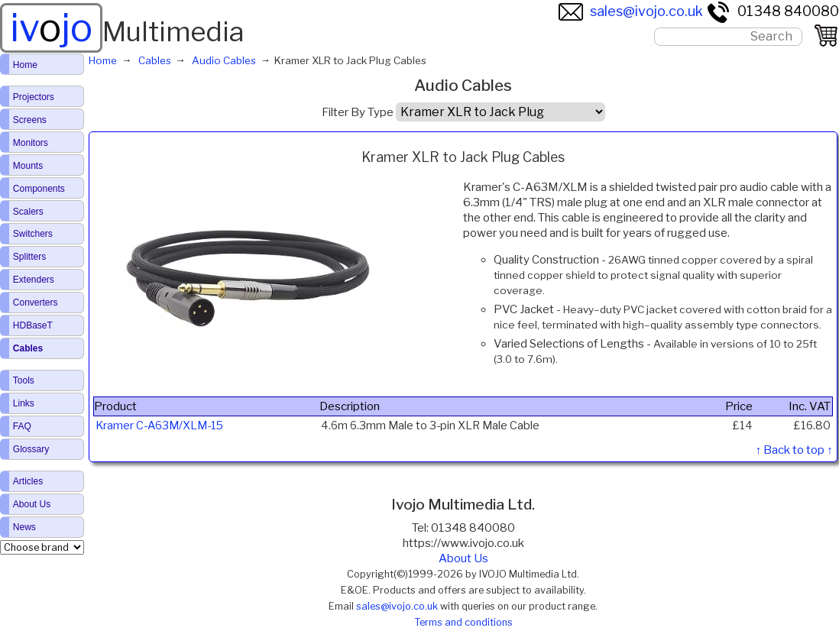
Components (39, 189)
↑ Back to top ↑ (794, 450)
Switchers (33, 234)
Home (25, 65)
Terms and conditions (463, 622)
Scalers (28, 212)
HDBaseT (33, 325)
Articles (28, 481)
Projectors (34, 97)
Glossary (31, 449)
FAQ (22, 426)
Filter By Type (358, 112)
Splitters (29, 257)
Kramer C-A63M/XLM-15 (159, 426)
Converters (36, 303)
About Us (463, 558)
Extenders (34, 280)
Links (24, 403)
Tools (24, 380)
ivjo (51, 28)
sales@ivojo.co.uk (631, 11)
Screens (30, 120)
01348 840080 (773, 11)
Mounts (28, 166)
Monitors (31, 143)
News (24, 527)
